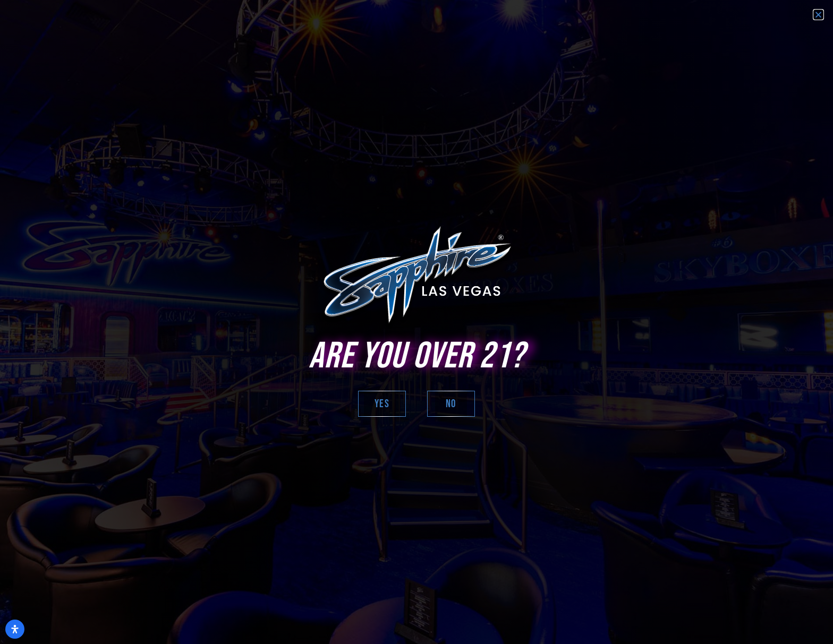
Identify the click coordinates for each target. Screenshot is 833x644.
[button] (818, 15)
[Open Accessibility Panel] (15, 629)
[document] (416, 322)
